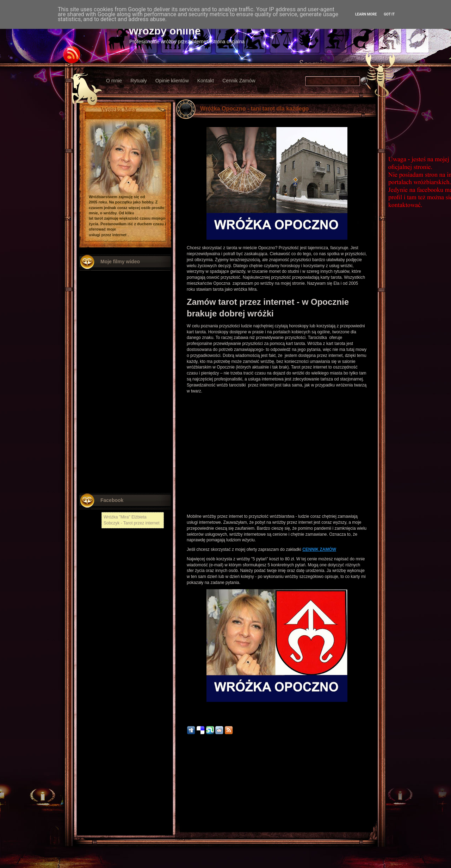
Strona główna (277, 786)
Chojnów (182, 829)
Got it (389, 14)
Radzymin (183, 839)
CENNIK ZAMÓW (319, 549)
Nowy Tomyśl (186, 800)
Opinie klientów (172, 81)
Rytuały (139, 81)
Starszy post (363, 786)
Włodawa (183, 819)
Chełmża (182, 795)
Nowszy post (191, 786)
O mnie (114, 81)
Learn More (366, 14)
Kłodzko (182, 809)
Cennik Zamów (239, 81)
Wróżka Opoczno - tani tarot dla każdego (254, 109)
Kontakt (206, 81)
